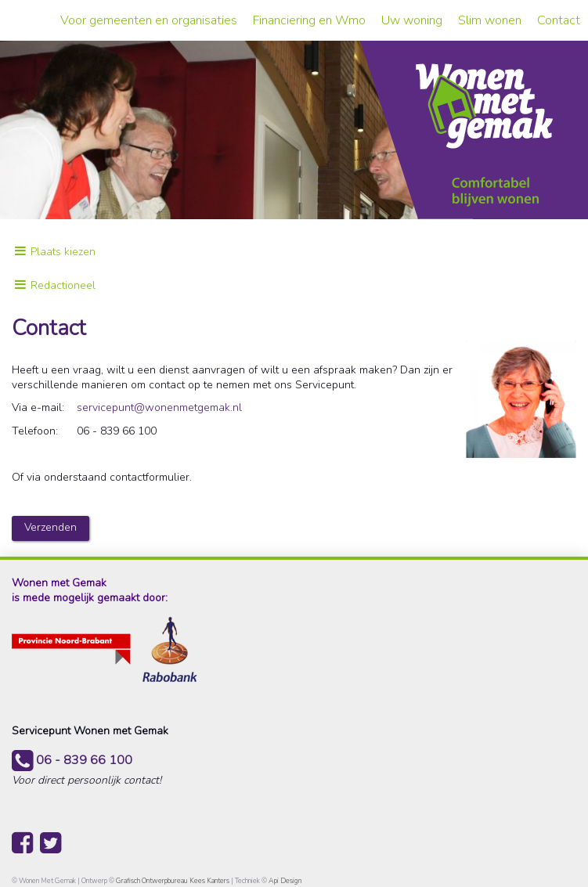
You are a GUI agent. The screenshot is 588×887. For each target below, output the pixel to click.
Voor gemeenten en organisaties (149, 20)
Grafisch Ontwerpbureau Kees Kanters (173, 881)
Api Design (285, 881)
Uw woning (412, 20)
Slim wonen (490, 20)
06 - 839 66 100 (72, 760)
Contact (559, 20)
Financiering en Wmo (309, 20)
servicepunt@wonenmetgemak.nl (159, 407)
